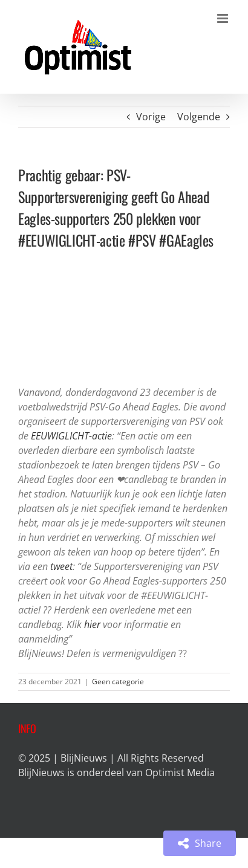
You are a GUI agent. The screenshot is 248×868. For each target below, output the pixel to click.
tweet (61, 566)
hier (92, 624)
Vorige (151, 117)
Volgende (199, 117)
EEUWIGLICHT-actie (71, 436)
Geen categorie (118, 682)
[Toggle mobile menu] (224, 18)
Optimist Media (180, 772)
